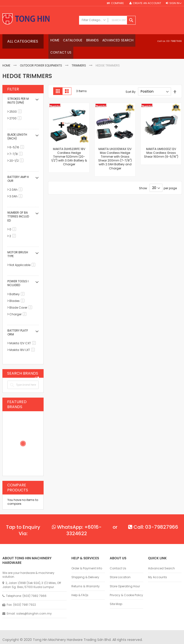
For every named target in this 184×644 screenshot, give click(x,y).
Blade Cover (22, 297)
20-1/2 (17, 151)
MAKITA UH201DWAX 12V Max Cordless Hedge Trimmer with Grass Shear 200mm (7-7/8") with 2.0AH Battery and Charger (115, 148)
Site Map (116, 594)
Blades (18, 291)
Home (6, 55)
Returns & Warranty (86, 576)
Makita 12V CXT (23, 333)
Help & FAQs (80, 585)
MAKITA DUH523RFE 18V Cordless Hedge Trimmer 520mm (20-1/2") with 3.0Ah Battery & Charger (69, 146)
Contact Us (118, 558)
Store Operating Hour (125, 576)
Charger (19, 304)
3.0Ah (17, 186)
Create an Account (147, 3)
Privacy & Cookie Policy (126, 585)
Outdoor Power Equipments (41, 55)
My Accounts (158, 567)
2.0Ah (17, 180)
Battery (18, 284)
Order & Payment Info (87, 558)
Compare (118, 3)
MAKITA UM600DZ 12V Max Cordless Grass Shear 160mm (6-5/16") (161, 142)
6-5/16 (17, 137)
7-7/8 (17, 144)
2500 (16, 101)
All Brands (37, 368)
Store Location (120, 567)
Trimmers (79, 55)
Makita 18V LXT (23, 340)
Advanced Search (161, 558)
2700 (16, 108)
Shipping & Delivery (85, 567)
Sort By (131, 81)
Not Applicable (23, 255)
